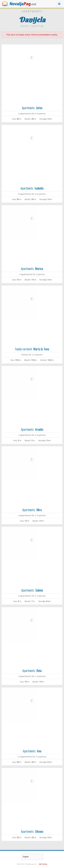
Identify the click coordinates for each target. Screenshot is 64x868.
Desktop (43, 864)
